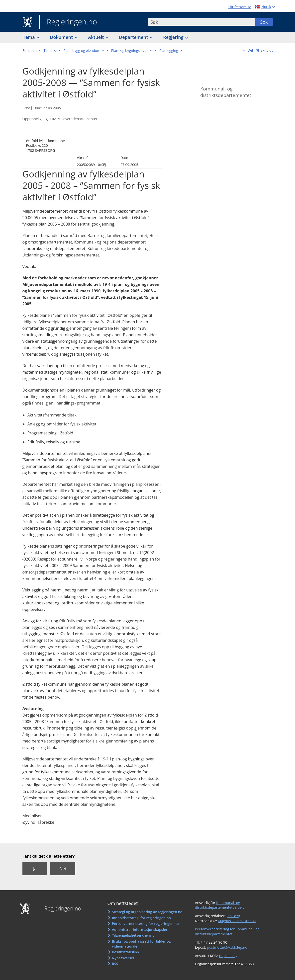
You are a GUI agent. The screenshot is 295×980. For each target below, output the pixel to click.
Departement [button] (134, 37)
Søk (264, 22)
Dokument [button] (62, 37)
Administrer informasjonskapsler (140, 930)
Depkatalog (228, 956)
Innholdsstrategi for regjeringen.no (141, 918)
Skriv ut (267, 50)
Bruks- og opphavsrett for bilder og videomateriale (141, 944)
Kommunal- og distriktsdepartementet (226, 92)
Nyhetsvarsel (123, 958)
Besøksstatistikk (126, 952)
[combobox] (202, 22)
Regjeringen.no (68, 22)
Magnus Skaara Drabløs (237, 921)
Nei (63, 869)
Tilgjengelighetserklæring (133, 935)
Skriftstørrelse (240, 7)
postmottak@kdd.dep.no (227, 947)
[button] (50, 51)
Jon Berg (233, 916)
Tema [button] (30, 37)
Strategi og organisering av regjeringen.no (147, 912)
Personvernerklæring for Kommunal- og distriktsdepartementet (227, 932)
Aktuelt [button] (97, 37)
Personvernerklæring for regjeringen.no (145, 924)
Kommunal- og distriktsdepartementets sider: (220, 905)
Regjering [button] (174, 37)
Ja (35, 869)
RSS (115, 964)
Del (250, 50)
